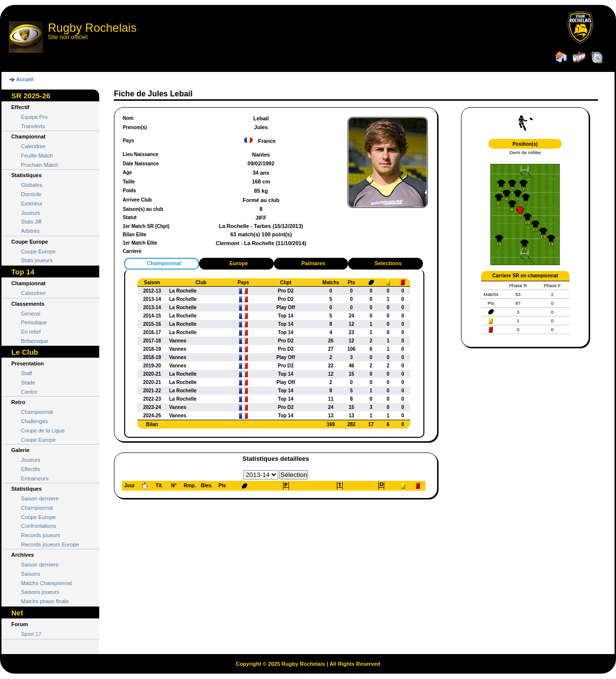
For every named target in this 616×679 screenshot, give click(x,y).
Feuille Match (37, 156)
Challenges (34, 421)
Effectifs (31, 469)
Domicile (31, 194)
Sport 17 (31, 634)
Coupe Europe (38, 251)
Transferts (33, 126)
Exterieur (32, 204)
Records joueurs (41, 535)
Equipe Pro (34, 117)
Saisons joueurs (40, 592)
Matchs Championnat (46, 583)
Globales (32, 185)
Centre (29, 392)
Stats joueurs (37, 260)
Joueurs (31, 213)
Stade (28, 383)
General (31, 314)
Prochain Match (40, 165)
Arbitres (30, 231)
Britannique (35, 341)
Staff (26, 373)
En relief (31, 332)
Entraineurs (35, 478)
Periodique (34, 322)
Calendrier (33, 146)
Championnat (37, 412)
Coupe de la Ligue (43, 430)
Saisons (31, 574)
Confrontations (39, 526)
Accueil (25, 79)
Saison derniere (40, 498)
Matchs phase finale (45, 601)
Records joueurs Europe (50, 544)
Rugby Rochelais (92, 28)
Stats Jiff (31, 222)
